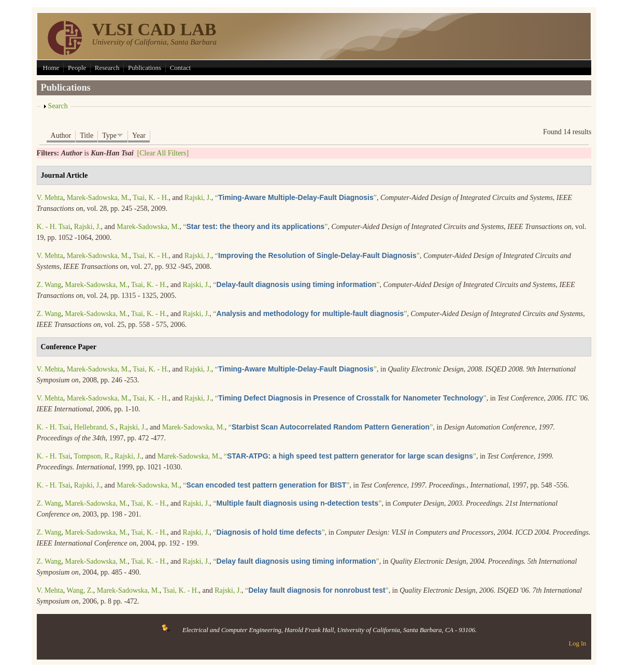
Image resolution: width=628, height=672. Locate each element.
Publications (145, 68)
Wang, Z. (80, 590)
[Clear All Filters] (163, 153)
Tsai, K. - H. (151, 198)
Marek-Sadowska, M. (98, 198)
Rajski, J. (198, 198)
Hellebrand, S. (95, 427)
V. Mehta (50, 198)
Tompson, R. (93, 456)
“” (296, 198)
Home (51, 68)
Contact (180, 68)
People (77, 68)
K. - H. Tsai (54, 227)
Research (107, 68)
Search (58, 106)
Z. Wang (49, 285)
